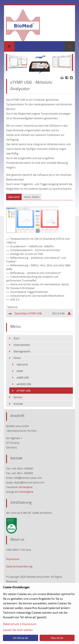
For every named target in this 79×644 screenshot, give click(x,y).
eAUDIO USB (24, 384)
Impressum (13, 559)
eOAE (20, 371)
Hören (17, 358)
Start (17, 338)
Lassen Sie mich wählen (18, 630)
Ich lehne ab (21, 638)
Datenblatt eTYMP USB (37, 313)
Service (18, 397)
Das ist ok (57, 638)
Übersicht (22, 364)
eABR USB (23, 377)
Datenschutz (11, 624)
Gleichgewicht (22, 351)
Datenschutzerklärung (19, 566)
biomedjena (25, 487)
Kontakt (18, 404)
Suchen (70, 46)
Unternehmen (22, 345)
